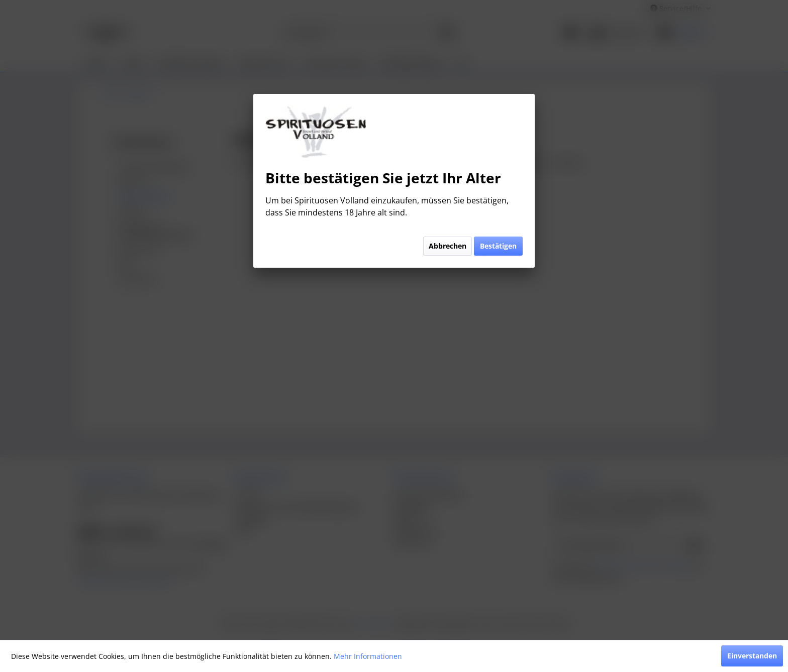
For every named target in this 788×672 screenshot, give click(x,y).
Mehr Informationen (368, 656)
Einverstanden (752, 656)
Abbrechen (448, 246)
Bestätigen (498, 246)
